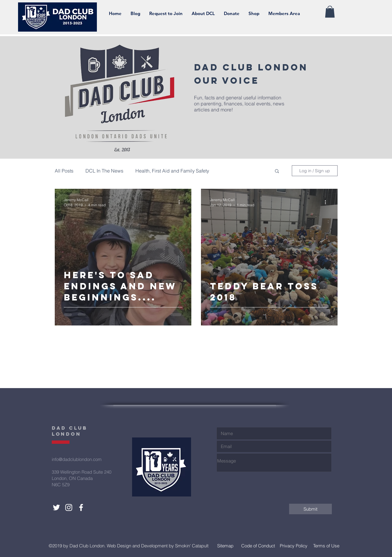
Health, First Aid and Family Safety (172, 171)
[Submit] (310, 509)
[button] (203, 14)
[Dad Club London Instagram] (69, 507)
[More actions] (181, 202)
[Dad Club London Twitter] (56, 507)
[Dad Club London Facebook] (81, 507)
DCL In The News (104, 171)
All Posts (64, 171)
